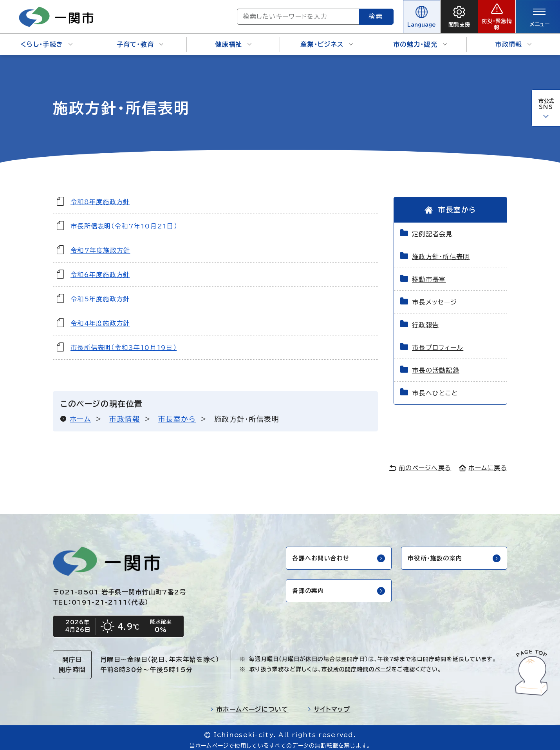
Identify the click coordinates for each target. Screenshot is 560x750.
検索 (348, 14)
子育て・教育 (140, 39)
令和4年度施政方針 (100, 318)
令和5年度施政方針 (100, 293)
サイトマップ (329, 705)
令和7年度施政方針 (100, 245)
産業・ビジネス (327, 39)
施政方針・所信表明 (441, 252)
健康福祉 (233, 39)
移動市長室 (429, 274)
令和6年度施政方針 (100, 269)
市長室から (177, 413)
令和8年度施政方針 (100, 196)
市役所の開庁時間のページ (356, 665)
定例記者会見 (432, 229)
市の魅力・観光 (420, 39)
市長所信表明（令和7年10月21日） (124, 221)
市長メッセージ (434, 297)
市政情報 (513, 39)
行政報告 (425, 320)
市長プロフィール (438, 342)
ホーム (80, 413)
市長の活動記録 (436, 365)
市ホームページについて (249, 705)
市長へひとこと (435, 388)
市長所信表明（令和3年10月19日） (124, 342)
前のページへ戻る (420, 463)
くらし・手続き (47, 39)
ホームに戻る (483, 463)
